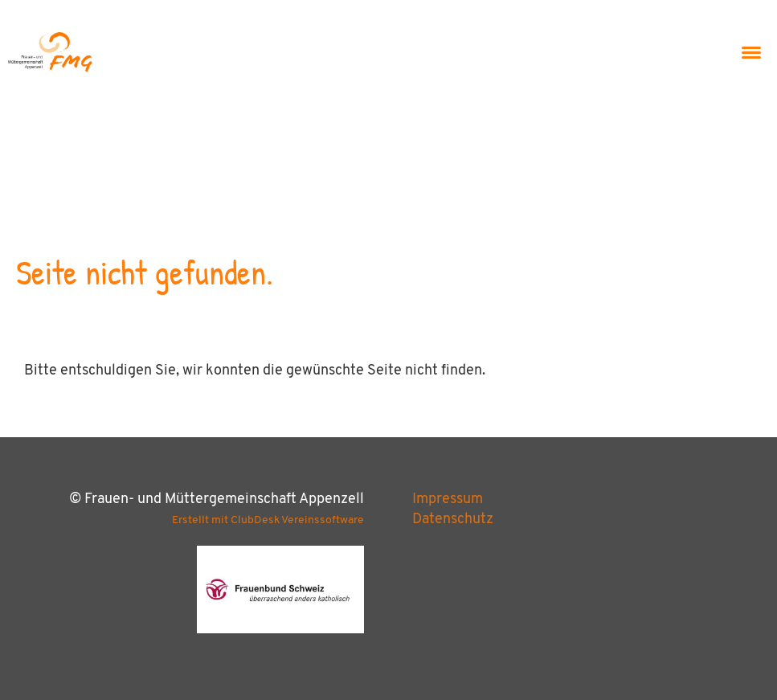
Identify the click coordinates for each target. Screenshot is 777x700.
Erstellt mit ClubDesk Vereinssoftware (268, 520)
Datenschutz (453, 520)
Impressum (448, 499)
